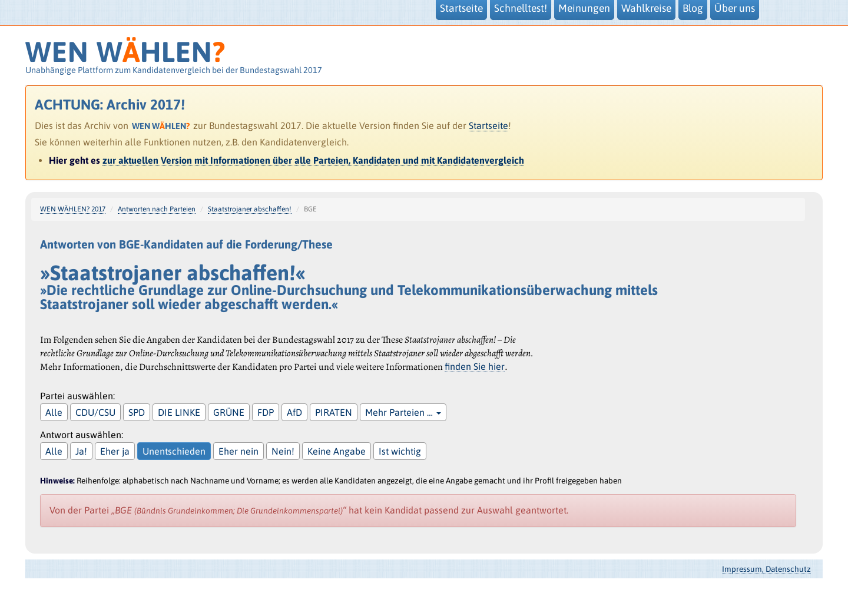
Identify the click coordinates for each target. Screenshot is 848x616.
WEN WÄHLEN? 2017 (73, 209)
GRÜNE (229, 412)
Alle (54, 412)
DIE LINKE (179, 412)
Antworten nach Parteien (157, 209)
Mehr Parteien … (403, 412)
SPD (137, 412)
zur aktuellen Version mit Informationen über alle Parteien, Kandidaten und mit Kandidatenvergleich (313, 160)
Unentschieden (174, 451)
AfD (294, 412)
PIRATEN (334, 412)
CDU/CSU (95, 412)
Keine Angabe (337, 451)
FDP (266, 412)
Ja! (81, 451)
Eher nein (238, 451)
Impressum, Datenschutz (766, 569)
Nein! (283, 451)
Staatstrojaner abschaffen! (250, 209)
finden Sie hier (475, 366)
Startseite (488, 125)
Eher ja (115, 451)
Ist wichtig (400, 451)
